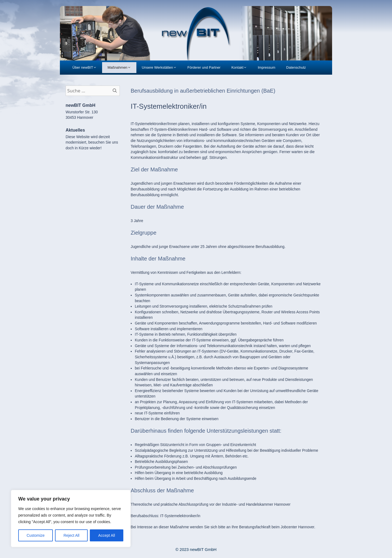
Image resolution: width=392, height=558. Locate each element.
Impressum (267, 67)
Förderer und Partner (204, 67)
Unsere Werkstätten (162, 68)
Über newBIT (87, 68)
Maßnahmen (122, 68)
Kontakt (242, 68)
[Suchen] (115, 91)
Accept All (107, 535)
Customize (36, 535)
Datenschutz (296, 67)
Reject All (71, 535)
